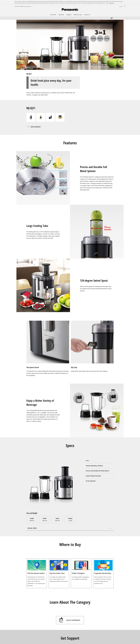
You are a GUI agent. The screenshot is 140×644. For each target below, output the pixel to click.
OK (107, 3)
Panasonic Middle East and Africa (23, 6)
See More (111, 3)
